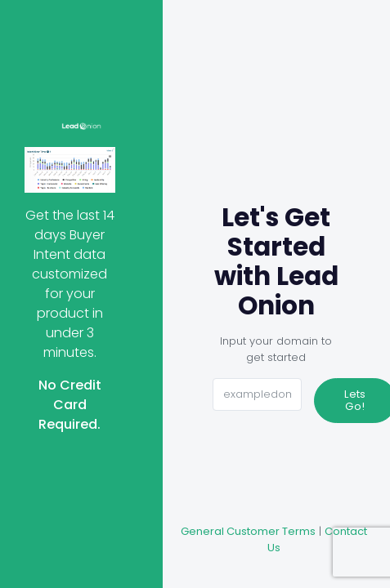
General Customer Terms (248, 531)
